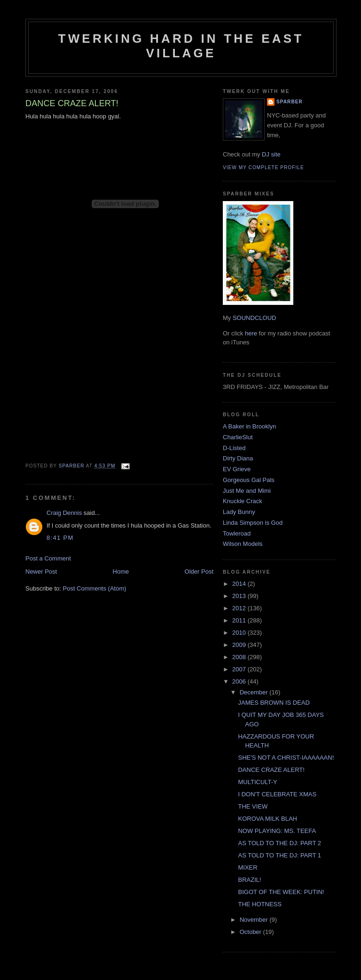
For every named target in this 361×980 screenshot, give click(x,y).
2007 (240, 669)
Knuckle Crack (243, 501)
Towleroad (237, 533)
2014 (240, 584)
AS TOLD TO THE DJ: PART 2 (279, 843)
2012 (240, 608)
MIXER (247, 867)
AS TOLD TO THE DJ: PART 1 (279, 855)
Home (121, 572)
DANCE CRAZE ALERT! (271, 770)
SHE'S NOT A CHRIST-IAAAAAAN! (286, 758)
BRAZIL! (249, 880)
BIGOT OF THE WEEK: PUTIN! (281, 892)
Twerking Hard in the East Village (181, 46)
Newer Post (41, 572)
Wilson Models (243, 544)
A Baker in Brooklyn (249, 426)
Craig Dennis (64, 513)
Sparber (290, 102)
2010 (240, 633)
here (251, 333)
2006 (240, 681)
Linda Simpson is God (253, 523)
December (255, 692)
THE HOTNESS (259, 904)
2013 (240, 596)
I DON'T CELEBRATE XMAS (277, 794)
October (251, 932)
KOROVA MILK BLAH (267, 819)
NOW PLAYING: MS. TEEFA (277, 831)
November (255, 920)
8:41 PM (60, 538)
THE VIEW (253, 806)
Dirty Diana (238, 458)
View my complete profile (263, 167)
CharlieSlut (238, 437)
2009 (240, 645)
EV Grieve (237, 469)
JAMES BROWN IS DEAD (274, 703)
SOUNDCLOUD (254, 318)
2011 (240, 620)
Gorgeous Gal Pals (249, 480)
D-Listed (234, 448)
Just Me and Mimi (247, 491)
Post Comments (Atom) (95, 588)
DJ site (271, 154)
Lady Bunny (239, 512)
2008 (240, 657)
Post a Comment (48, 558)
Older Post (199, 572)
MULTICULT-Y (257, 782)
